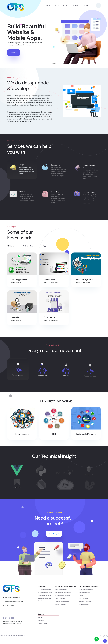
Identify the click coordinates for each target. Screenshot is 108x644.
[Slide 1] (53, 64)
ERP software (49, 280)
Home (48, 5)
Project (76, 5)
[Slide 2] (54, 64)
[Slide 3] (55, 64)
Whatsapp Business (20, 280)
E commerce (49, 318)
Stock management (84, 280)
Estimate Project (54, 538)
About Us (66, 5)
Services (56, 5)
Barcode (15, 318)
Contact (86, 5)
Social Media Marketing (86, 438)
